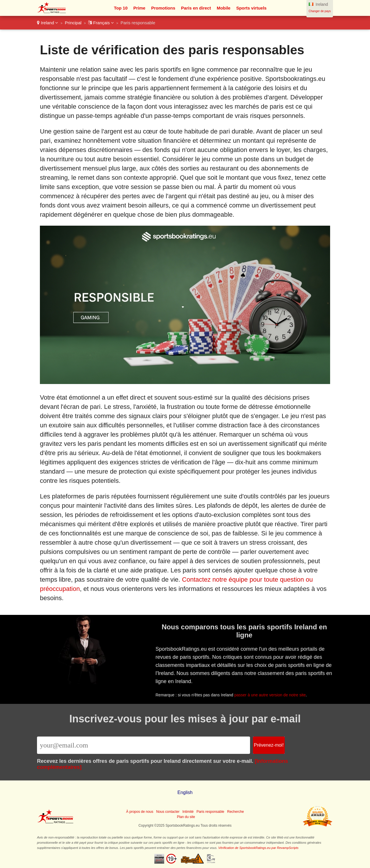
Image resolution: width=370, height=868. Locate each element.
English (185, 792)
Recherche (236, 812)
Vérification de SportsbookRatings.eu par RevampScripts (258, 848)
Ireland (48, 23)
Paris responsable (210, 812)
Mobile (224, 8)
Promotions (163, 8)
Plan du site (186, 817)
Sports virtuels (251, 8)
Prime (139, 8)
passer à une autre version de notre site (271, 694)
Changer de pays (320, 11)
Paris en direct (196, 8)
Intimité (188, 812)
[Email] (144, 745)
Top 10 (121, 8)
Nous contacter (168, 812)
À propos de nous (140, 812)
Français (101, 23)
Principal (73, 23)
